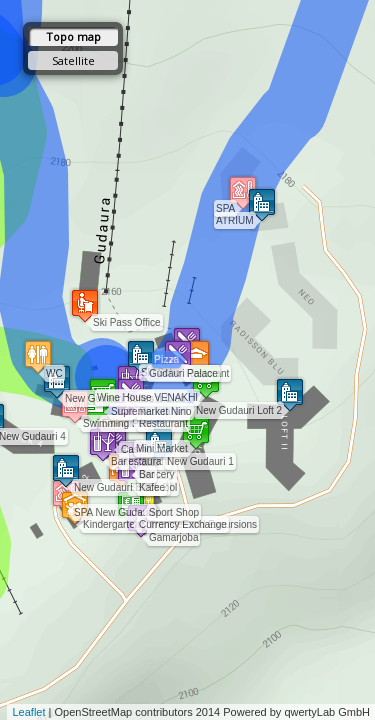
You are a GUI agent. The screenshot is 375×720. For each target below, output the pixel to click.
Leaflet (28, 712)
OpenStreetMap (94, 712)
